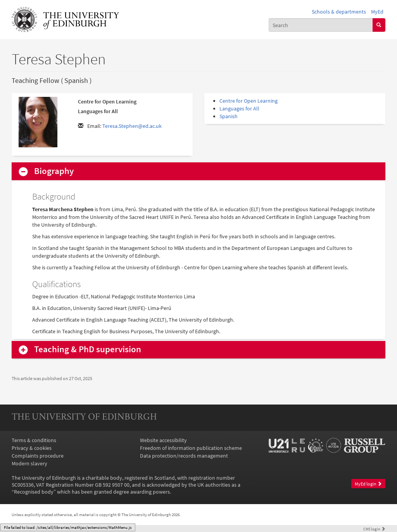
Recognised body (34, 492)
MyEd (377, 12)
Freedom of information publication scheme (191, 448)
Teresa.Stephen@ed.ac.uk (132, 126)
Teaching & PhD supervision (88, 349)
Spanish (229, 116)
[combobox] (321, 25)
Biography (54, 171)
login (374, 529)
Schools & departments (339, 12)
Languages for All (239, 108)
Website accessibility (163, 440)
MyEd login (368, 484)
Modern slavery (29, 463)
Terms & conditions (34, 440)
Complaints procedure (38, 456)
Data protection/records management (184, 456)
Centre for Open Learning (249, 101)
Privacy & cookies (32, 448)
